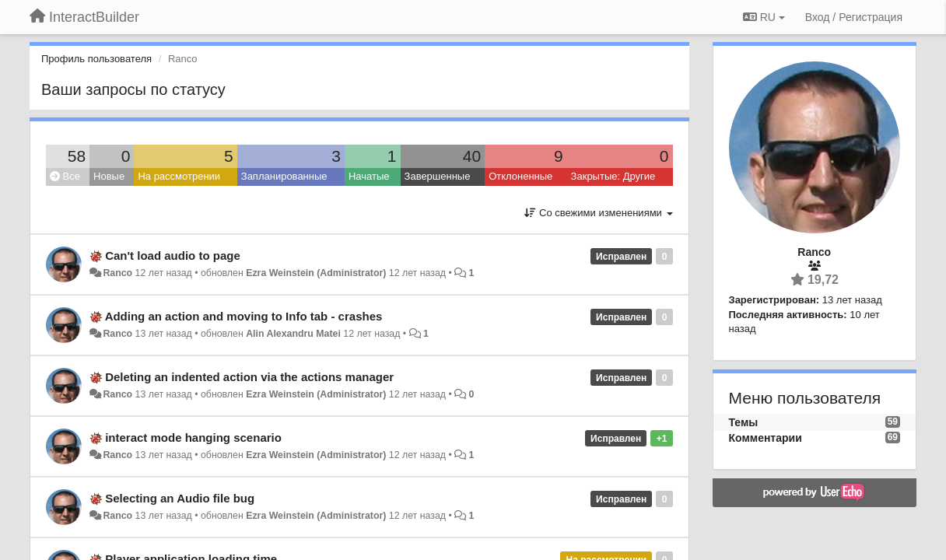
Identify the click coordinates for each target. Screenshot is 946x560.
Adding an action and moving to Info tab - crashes (244, 316)
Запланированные (284, 176)
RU (764, 17)
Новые (109, 176)
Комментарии (766, 438)
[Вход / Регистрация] (854, 17)
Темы (744, 422)
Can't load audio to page (173, 255)
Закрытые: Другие (613, 176)
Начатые (369, 176)
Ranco (117, 273)
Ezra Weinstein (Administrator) (316, 273)
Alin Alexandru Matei (293, 334)
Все (65, 176)
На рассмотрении (179, 176)
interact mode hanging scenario (193, 437)
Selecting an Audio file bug (180, 498)
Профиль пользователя (96, 59)
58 (77, 156)
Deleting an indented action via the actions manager (249, 377)
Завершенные (438, 176)
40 (472, 156)
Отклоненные (520, 176)
